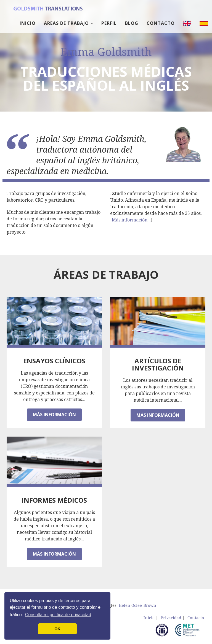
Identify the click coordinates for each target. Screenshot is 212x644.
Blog (132, 28)
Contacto (161, 28)
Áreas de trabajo (68, 28)
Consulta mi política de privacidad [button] (58, 615)
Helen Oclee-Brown (137, 605)
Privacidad (171, 618)
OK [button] (57, 629)
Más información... (131, 220)
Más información (54, 415)
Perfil (109, 28)
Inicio (28, 28)
